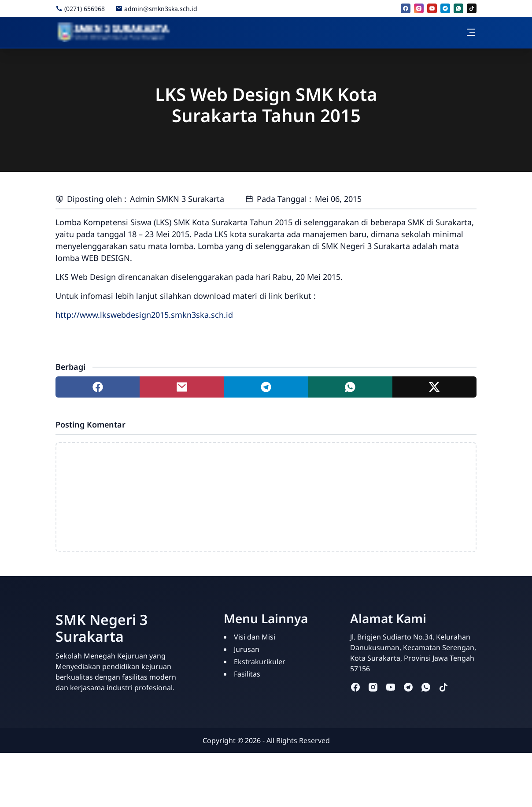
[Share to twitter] (434, 387)
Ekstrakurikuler (260, 662)
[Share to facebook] (98, 387)
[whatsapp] (458, 8)
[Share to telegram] (266, 387)
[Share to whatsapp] (350, 387)
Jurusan (247, 649)
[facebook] (406, 8)
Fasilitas (247, 674)
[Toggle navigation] (471, 32)
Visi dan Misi (255, 637)
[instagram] (419, 8)
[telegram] (445, 8)
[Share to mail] (182, 387)
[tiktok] (472, 8)
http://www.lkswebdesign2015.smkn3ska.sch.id (144, 315)
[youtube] (432, 8)
